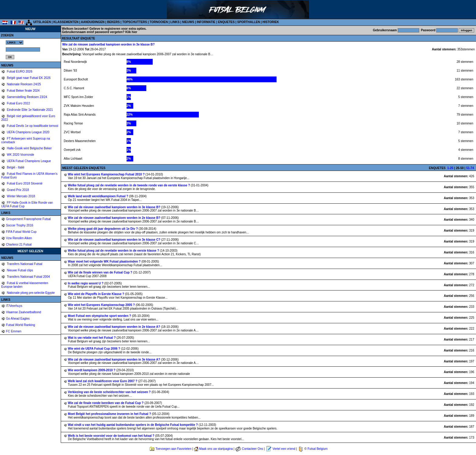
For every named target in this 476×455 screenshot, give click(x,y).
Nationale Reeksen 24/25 (24, 84)
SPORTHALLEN (248, 22)
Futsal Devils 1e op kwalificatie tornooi (32, 126)
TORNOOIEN (159, 22)
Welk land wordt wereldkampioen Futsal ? (99, 196)
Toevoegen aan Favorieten (173, 449)
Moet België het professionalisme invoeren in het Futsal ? (110, 414)
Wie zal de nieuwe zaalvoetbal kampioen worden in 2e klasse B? (115, 218)
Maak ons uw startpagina (216, 449)
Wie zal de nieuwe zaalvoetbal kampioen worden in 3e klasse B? (115, 207)
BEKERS (114, 22)
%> (15, 42)
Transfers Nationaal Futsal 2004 (28, 277)
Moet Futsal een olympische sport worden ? (100, 316)
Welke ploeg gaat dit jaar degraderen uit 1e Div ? (103, 229)
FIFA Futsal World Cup (21, 232)
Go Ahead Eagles (18, 319)
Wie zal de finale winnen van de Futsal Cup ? (101, 272)
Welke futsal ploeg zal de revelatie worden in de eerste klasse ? (114, 251)
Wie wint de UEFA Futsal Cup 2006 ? (95, 349)
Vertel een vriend (284, 449)
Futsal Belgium (318, 449)
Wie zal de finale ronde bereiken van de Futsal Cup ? (106, 403)
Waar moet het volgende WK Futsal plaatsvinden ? (105, 261)
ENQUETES (226, 22)
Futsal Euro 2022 (18, 103)
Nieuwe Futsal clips (20, 270)
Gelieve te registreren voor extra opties (117, 29)
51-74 (470, 168)
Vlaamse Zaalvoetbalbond (24, 312)
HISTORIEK (271, 22)
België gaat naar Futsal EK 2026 (28, 78)
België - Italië (15, 167)
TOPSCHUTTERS (135, 22)
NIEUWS (188, 22)
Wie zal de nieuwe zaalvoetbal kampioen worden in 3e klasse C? (115, 240)
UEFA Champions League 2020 (28, 132)
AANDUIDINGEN (93, 22)
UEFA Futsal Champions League (29, 161)
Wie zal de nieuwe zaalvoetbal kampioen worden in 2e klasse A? (115, 327)
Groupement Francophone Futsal (28, 219)
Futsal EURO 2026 (19, 71)
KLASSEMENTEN (66, 22)
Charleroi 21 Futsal (19, 244)
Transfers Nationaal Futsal (24, 264)
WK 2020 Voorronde (20, 155)
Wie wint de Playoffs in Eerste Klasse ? (97, 294)
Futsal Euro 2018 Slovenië (24, 183)
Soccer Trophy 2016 (20, 225)
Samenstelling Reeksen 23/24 (27, 97)
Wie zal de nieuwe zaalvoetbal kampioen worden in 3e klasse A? (115, 360)
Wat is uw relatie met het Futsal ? (92, 338)
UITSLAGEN (42, 22)
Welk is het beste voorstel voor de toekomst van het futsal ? (112, 436)
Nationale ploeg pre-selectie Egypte (31, 293)
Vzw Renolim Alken (19, 238)
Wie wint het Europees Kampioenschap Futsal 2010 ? (107, 174)
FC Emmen (14, 331)
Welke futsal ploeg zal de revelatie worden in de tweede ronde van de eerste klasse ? (129, 185)
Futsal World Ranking (20, 325)
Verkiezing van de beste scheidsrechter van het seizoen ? (110, 392)
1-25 (450, 168)
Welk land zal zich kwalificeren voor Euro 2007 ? (103, 381)
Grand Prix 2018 (18, 190)
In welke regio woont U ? (86, 283)
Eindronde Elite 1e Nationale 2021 (30, 110)
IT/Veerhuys (14, 306)
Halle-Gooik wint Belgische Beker (29, 148)
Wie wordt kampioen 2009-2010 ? (92, 370)
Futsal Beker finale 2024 (23, 91)
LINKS (175, 22)
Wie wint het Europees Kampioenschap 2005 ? (102, 305)
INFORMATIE (206, 22)
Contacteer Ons (253, 449)
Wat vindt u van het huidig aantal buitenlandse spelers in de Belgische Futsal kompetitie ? (133, 425)
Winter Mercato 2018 (21, 196)
